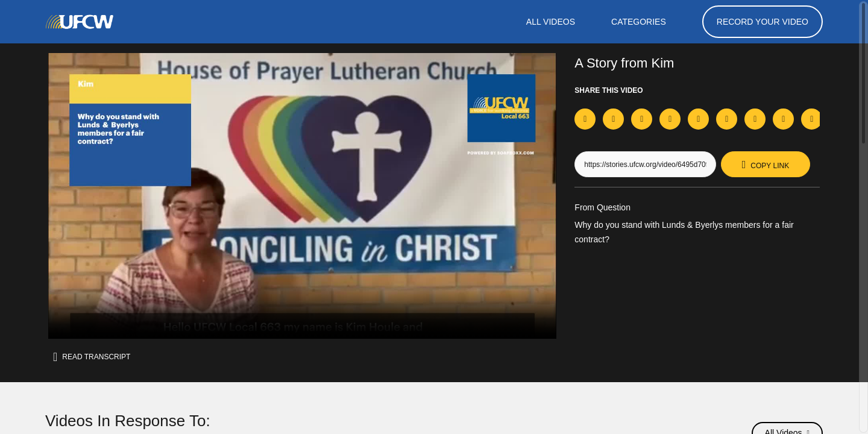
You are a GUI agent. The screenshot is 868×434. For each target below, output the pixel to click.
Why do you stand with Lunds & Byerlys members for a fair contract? (693, 233)
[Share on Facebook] (585, 119)
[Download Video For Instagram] (642, 120)
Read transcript (95, 357)
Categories (638, 22)
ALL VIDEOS (549, 22)
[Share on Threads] (755, 119)
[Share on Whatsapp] (698, 119)
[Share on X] (613, 119)
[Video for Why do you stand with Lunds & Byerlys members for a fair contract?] (302, 196)
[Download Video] (783, 120)
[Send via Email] (812, 119)
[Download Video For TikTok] (670, 120)
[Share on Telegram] (727, 119)
